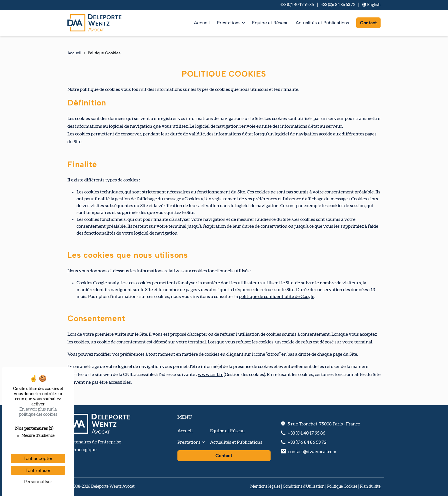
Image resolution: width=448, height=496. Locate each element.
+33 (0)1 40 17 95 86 (297, 5)
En (371, 5)
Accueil (202, 23)
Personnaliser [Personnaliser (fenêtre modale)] (38, 482)
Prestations (229, 23)
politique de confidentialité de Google (277, 297)
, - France (324, 424)
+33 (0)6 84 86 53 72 (338, 5)
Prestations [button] (189, 442)
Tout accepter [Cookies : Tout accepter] (38, 458)
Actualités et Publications (322, 23)
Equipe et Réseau (270, 23)
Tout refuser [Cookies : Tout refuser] (38, 470)
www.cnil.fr (210, 375)
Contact (368, 23)
